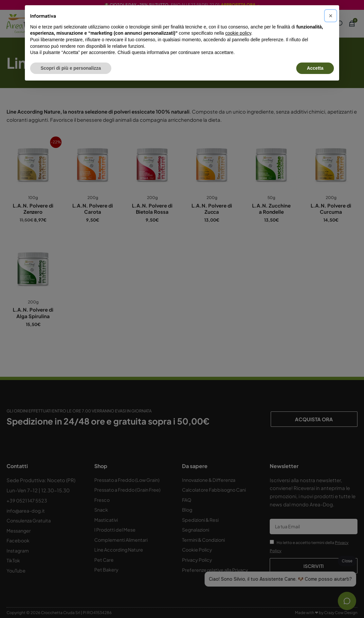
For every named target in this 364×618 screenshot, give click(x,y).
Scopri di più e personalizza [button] (71, 68)
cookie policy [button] (238, 33)
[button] (331, 16)
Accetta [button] (315, 68)
